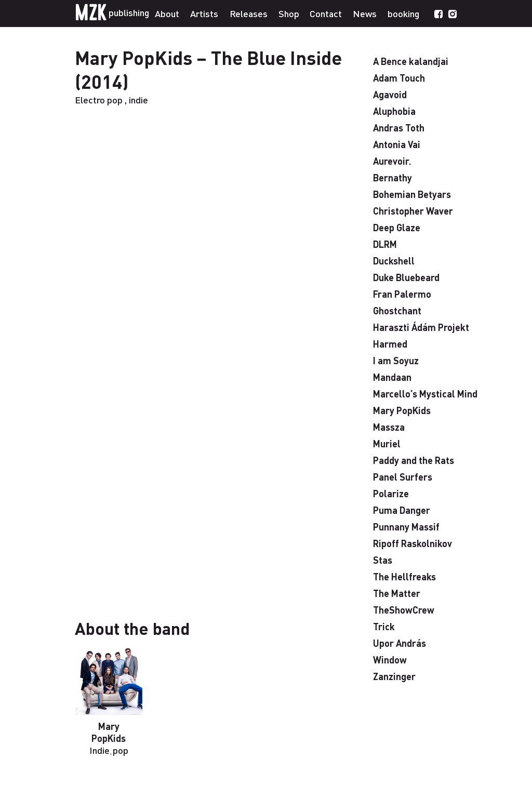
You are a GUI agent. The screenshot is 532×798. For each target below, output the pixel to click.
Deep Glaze (397, 227)
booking (403, 13)
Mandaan (392, 377)
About (167, 13)
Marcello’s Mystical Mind (425, 394)
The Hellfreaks (404, 576)
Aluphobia (394, 111)
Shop (289, 13)
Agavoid (390, 94)
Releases (249, 13)
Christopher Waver (413, 211)
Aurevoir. (392, 161)
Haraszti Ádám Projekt (421, 327)
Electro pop (99, 99)
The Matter (397, 593)
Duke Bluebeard (406, 277)
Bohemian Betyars (412, 194)
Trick (384, 626)
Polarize (391, 493)
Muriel (387, 443)
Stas (383, 560)
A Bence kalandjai (411, 61)
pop (121, 750)
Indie (99, 750)
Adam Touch (399, 78)
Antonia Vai (397, 144)
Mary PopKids (109, 732)
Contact (326, 13)
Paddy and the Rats (414, 460)
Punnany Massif (406, 527)
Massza (389, 427)
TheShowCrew (404, 610)
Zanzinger (394, 676)
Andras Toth (399, 128)
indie (138, 99)
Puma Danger (402, 510)
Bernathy (393, 177)
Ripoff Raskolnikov (413, 543)
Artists (204, 13)
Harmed (390, 344)
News (365, 13)
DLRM (385, 244)
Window (390, 660)
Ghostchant (397, 310)
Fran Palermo (402, 294)
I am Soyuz (396, 360)
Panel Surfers (403, 477)
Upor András (400, 643)
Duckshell (394, 261)
